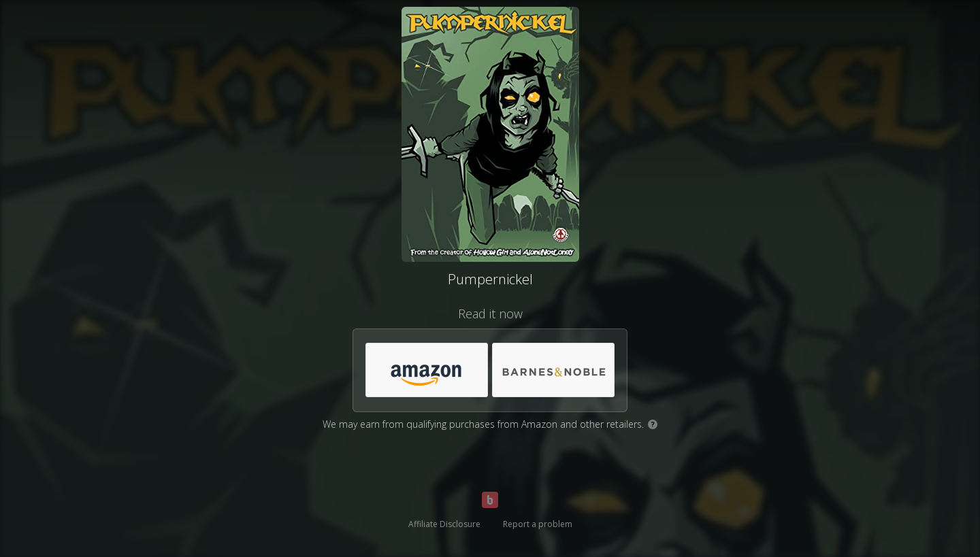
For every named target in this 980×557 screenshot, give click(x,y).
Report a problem (538, 524)
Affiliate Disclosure (444, 524)
